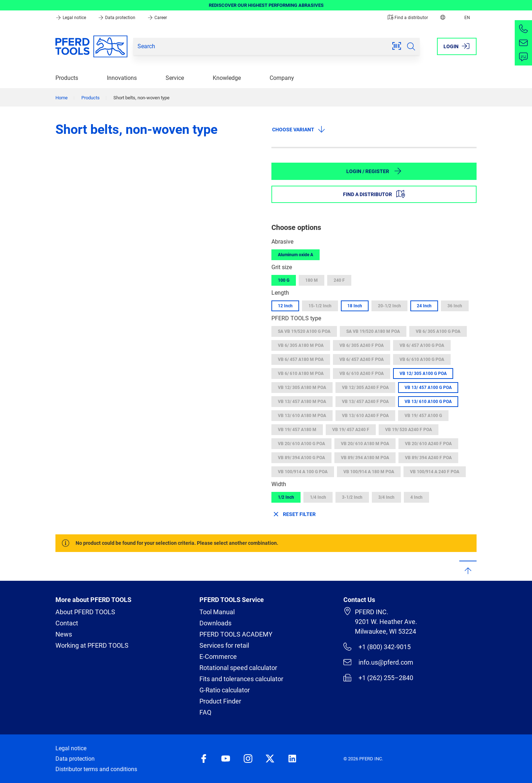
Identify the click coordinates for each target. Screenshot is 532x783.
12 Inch (285, 306)
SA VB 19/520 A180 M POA (373, 331)
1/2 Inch (286, 497)
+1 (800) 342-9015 (377, 647)
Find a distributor (408, 18)
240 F (339, 280)
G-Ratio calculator (225, 690)
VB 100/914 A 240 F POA (435, 472)
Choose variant (299, 129)
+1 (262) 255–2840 (378, 678)
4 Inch (416, 497)
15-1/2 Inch (320, 306)
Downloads (215, 623)
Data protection (117, 18)
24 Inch (424, 306)
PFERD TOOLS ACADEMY (236, 634)
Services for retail (224, 645)
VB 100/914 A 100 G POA (303, 472)
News (64, 634)
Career (157, 18)
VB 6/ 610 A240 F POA (362, 374)
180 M (312, 280)
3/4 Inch (386, 497)
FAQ (205, 712)
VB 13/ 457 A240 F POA (365, 402)
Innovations (122, 78)
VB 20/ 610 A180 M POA (365, 444)
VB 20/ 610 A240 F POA (428, 444)
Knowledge (227, 78)
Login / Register (374, 171)
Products (67, 78)
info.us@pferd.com (378, 662)
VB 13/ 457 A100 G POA (428, 388)
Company (282, 78)
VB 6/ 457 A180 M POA (301, 359)
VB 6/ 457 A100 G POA (422, 345)
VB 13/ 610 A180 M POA (302, 416)
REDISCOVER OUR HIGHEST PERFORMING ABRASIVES (266, 5)
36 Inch (455, 306)
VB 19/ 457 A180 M (297, 430)
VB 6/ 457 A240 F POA (362, 359)
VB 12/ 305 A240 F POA (365, 388)
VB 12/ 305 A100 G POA (423, 374)
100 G (284, 280)
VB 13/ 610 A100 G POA (428, 402)
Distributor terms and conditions (96, 769)
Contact (67, 623)
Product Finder (220, 701)
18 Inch (355, 306)
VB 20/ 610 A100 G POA (301, 444)
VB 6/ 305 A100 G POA (438, 331)
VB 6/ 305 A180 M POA (301, 345)
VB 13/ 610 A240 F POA (365, 416)
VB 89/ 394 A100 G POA (301, 458)
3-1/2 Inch (352, 497)
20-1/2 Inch (389, 306)
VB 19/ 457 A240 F (351, 430)
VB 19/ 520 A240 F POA (409, 430)
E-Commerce (218, 657)
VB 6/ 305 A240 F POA (362, 345)
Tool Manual (217, 612)
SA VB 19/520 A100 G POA (304, 331)
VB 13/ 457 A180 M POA (302, 402)
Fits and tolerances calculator (241, 679)
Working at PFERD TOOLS (92, 645)
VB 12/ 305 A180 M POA (302, 388)
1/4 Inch (318, 497)
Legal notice (71, 18)
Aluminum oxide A (296, 255)
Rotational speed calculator (238, 668)
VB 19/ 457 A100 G (423, 416)
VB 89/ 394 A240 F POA (428, 458)
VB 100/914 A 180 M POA (369, 472)
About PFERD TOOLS (85, 612)
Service (175, 78)
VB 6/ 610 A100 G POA (422, 359)
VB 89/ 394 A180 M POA (365, 458)
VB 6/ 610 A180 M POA (301, 374)
